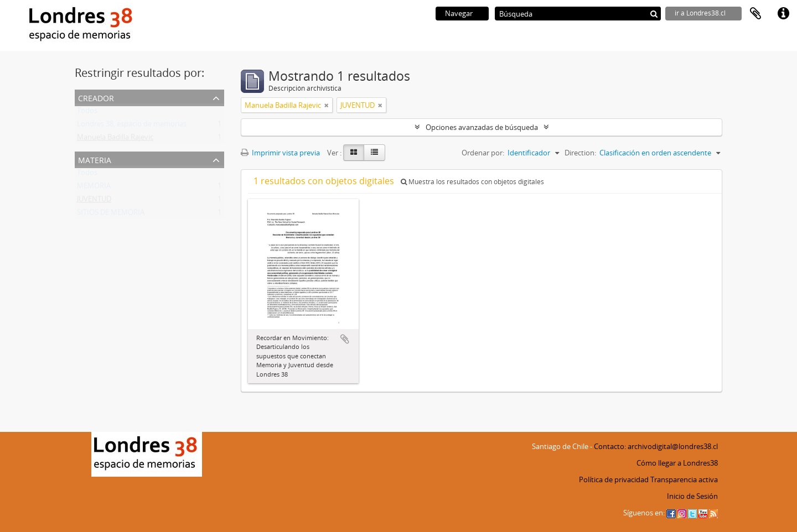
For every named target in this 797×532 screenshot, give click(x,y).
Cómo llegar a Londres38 (677, 463)
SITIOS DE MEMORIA (111, 215)
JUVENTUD (94, 201)
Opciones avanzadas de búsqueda (482, 127)
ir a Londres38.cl (700, 13)
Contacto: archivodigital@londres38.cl (656, 446)
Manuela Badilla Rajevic (115, 139)
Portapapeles (755, 14)
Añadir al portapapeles (345, 339)
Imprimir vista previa (280, 153)
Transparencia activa (684, 479)
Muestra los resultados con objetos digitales (472, 182)
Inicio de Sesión (692, 496)
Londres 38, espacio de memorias (132, 126)
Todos (87, 113)
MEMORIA (94, 188)
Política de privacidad (614, 479)
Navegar (459, 13)
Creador (96, 97)
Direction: (580, 153)
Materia (95, 159)
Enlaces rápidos (783, 14)
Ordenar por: (483, 153)
